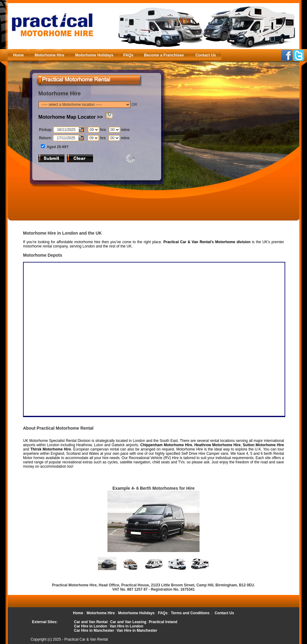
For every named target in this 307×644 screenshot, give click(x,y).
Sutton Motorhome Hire (263, 445)
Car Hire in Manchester (94, 631)
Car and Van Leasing (128, 622)
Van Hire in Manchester (137, 631)
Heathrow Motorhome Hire (218, 445)
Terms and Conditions (190, 613)
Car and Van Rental (91, 622)
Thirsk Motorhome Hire (51, 449)
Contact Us (206, 55)
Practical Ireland (163, 622)
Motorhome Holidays (94, 55)
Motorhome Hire (50, 55)
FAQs (128, 55)
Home (19, 55)
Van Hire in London (126, 626)
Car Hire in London (91, 626)
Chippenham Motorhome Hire (166, 445)
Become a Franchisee (164, 55)
